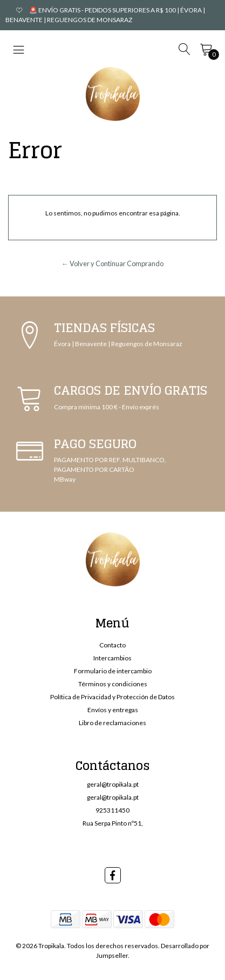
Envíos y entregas (113, 710)
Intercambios (112, 658)
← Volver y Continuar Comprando (112, 263)
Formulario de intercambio (113, 671)
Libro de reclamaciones (112, 723)
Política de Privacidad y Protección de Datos (112, 697)
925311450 (112, 810)
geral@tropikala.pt (113, 784)
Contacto (112, 645)
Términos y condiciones (113, 684)
